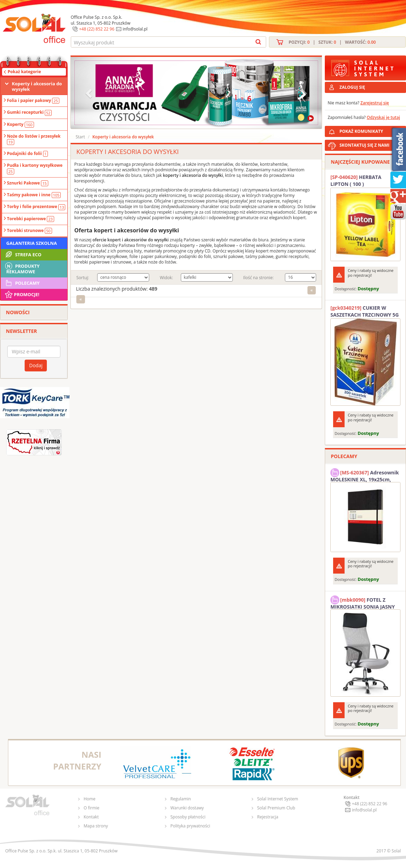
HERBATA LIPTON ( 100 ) (356, 181)
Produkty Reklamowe (22, 268)
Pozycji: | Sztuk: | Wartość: (332, 42)
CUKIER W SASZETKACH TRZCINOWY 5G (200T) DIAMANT (365, 311)
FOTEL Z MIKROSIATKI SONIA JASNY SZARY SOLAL (363, 602)
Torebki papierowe (31, 219)
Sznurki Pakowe (28, 183)
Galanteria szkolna (32, 243)
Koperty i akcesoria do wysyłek (37, 86)
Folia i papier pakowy (33, 101)
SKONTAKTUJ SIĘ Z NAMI (364, 145)
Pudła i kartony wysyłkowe (35, 168)
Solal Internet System (278, 799)
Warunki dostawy (187, 808)
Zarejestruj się (375, 103)
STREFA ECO (23, 255)
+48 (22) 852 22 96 (97, 29)
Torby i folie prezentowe (36, 207)
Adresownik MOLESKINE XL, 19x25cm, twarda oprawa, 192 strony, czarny (365, 475)
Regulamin (181, 799)
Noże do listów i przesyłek (34, 139)
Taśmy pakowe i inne (34, 195)
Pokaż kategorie (24, 72)
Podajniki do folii (27, 154)
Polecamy (22, 283)
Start (80, 137)
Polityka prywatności (190, 826)
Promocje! (22, 294)
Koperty (20, 124)
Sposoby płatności (188, 817)
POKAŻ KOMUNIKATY (371, 130)
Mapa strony (96, 826)
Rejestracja (268, 817)
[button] (90, 93)
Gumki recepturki (29, 112)
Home (90, 799)
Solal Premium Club (276, 808)
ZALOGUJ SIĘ (352, 87)
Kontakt (91, 817)
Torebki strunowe (29, 231)
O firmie (91, 808)
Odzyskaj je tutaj (383, 117)
